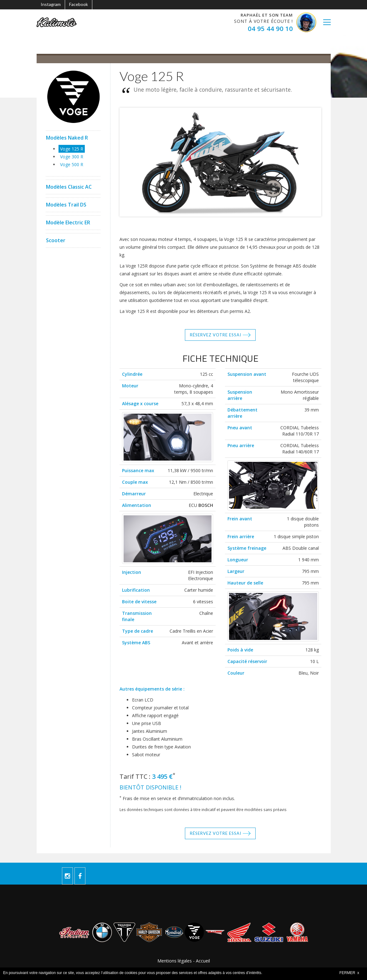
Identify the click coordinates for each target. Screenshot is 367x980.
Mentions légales (175, 961)
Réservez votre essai (216, 335)
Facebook (79, 4)
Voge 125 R (72, 149)
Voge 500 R (72, 164)
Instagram (51, 4)
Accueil (203, 961)
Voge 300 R (72, 157)
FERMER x (349, 973)
